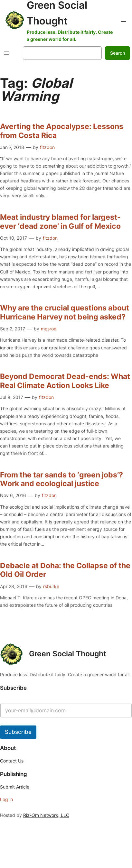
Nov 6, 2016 (13, 495)
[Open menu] (124, 20)
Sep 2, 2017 (13, 329)
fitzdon (47, 147)
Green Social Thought (68, 654)
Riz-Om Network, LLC (46, 815)
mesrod (49, 329)
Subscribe (18, 732)
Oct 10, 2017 (14, 238)
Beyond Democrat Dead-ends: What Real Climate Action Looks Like (65, 381)
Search (118, 53)
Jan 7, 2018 (12, 147)
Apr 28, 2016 (14, 586)
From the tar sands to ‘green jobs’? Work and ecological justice (62, 480)
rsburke (51, 586)
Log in (6, 799)
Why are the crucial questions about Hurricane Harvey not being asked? (65, 313)
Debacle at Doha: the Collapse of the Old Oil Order (65, 570)
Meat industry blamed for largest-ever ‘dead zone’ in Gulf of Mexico (60, 222)
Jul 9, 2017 (12, 397)
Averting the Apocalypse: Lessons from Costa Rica (62, 131)
